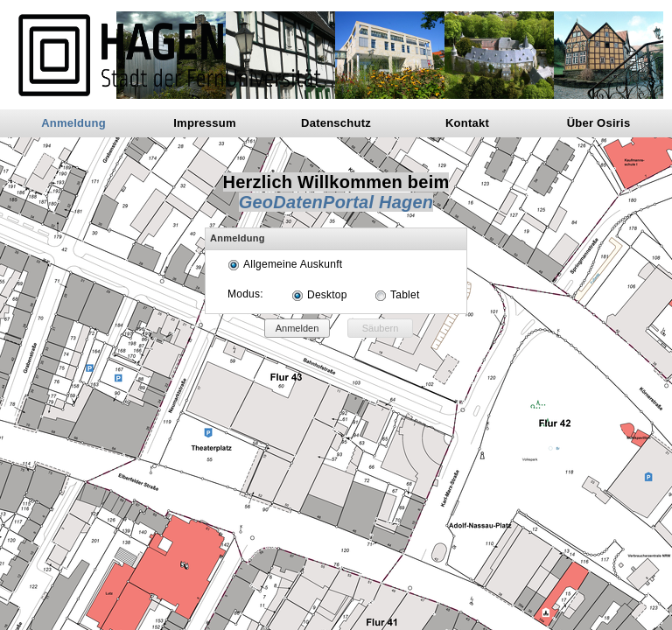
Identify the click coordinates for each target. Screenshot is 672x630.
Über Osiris (599, 123)
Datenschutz (336, 123)
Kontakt (467, 123)
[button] (297, 328)
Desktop (327, 295)
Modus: (245, 294)
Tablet (405, 295)
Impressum (205, 123)
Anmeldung (73, 123)
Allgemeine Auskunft (293, 264)
